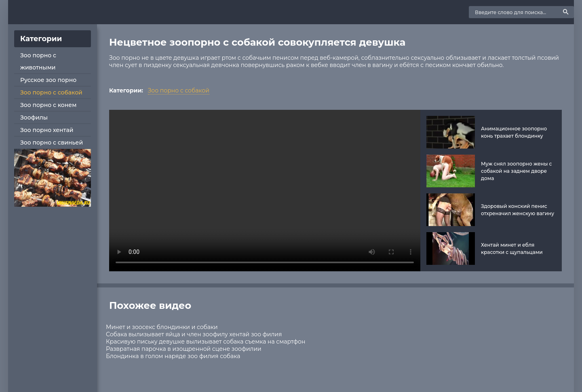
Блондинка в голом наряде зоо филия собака (173, 356)
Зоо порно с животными (38, 61)
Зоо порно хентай (47, 130)
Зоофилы (34, 117)
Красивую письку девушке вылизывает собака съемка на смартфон (206, 342)
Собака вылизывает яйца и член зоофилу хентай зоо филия (194, 334)
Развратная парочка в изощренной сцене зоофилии (184, 349)
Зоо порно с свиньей (52, 143)
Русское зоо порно (48, 80)
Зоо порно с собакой (51, 92)
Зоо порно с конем (48, 105)
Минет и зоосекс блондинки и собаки (162, 327)
